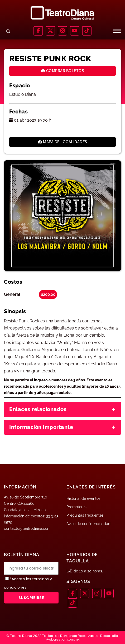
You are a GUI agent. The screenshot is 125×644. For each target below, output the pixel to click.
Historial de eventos (83, 498)
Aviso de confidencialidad (88, 524)
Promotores (76, 507)
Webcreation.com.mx (63, 639)
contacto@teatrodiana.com (27, 528)
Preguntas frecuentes (85, 515)
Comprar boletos (63, 71)
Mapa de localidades (62, 142)
